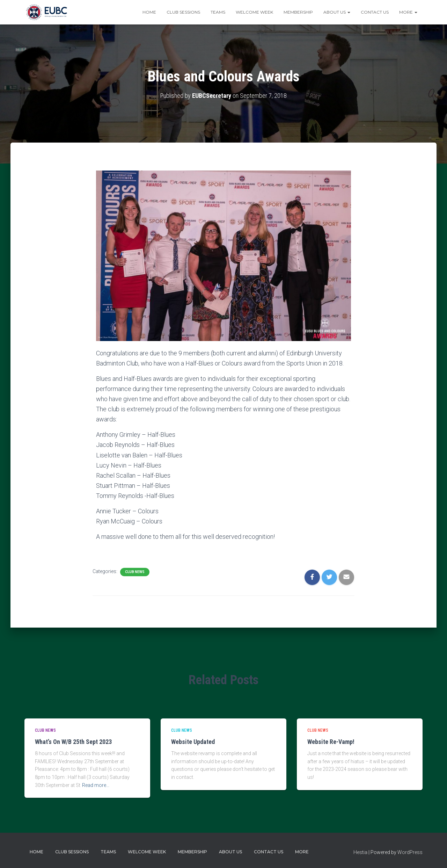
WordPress (410, 852)
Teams (218, 12)
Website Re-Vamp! (331, 742)
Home (149, 12)
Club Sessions (183, 12)
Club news (135, 572)
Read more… (96, 785)
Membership (298, 12)
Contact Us (375, 12)
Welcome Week (254, 12)
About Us (337, 12)
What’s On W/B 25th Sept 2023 (73, 742)
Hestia (360, 852)
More (408, 12)
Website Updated (193, 742)
